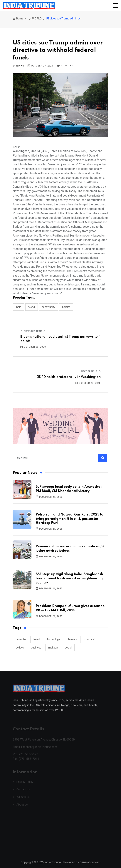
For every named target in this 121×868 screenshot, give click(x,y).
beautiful (21, 639)
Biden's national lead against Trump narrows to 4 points (60, 339)
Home (18, 19)
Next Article (91, 371)
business (36, 648)
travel (37, 639)
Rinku (20, 66)
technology (53, 639)
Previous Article (33, 331)
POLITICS (66, 307)
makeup (53, 648)
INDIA (19, 307)
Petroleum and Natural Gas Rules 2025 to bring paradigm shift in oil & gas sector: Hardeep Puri (69, 519)
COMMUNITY (48, 307)
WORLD (37, 19)
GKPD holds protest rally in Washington (69, 377)
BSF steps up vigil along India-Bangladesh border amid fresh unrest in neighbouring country (69, 578)
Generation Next (90, 866)
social (68, 648)
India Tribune (53, 866)
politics (20, 648)
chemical (72, 639)
